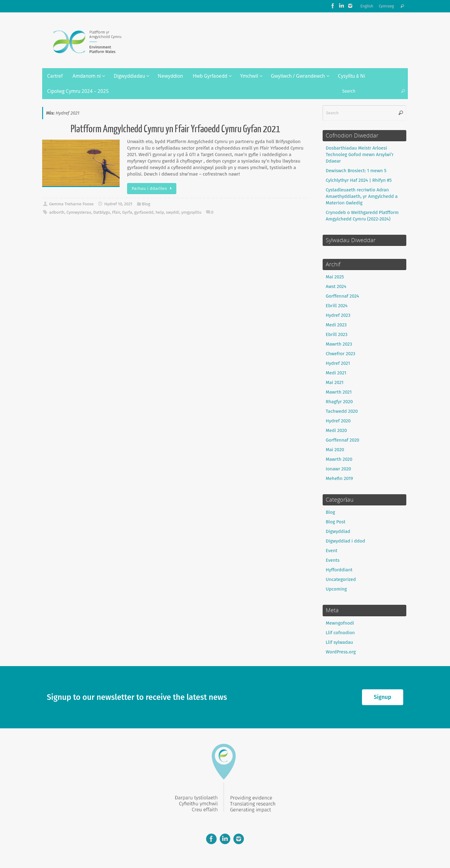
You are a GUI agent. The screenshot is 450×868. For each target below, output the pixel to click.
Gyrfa (127, 212)
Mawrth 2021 (339, 392)
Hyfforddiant (339, 570)
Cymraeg (386, 6)
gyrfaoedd (144, 212)
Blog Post (335, 522)
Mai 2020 (335, 450)
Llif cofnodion (340, 633)
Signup (382, 697)
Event (331, 551)
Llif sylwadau (339, 642)
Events (333, 560)
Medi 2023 (336, 325)
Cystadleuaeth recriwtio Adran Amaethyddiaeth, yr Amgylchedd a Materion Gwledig (362, 196)
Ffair (116, 212)
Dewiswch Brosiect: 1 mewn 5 (356, 171)
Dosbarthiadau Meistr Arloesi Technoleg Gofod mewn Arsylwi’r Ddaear (360, 155)
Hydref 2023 (338, 315)
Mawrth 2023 (339, 344)
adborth (57, 212)
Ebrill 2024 (337, 306)
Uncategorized (341, 579)
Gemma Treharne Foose (71, 204)
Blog (146, 204)
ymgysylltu (191, 212)
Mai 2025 (335, 277)
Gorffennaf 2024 (342, 296)
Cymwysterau (79, 212)
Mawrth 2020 (339, 459)
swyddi (173, 212)
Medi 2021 (336, 373)
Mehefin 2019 (339, 478)
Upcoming (336, 589)
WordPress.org (341, 652)
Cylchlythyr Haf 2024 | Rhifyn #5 (359, 180)
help (160, 212)
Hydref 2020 (338, 421)
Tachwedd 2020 (342, 411)
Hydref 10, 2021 (118, 204)
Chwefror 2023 (340, 354)
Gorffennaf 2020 (342, 440)
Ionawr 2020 (338, 469)
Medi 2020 (336, 430)
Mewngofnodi (340, 623)
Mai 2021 (335, 382)
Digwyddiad (338, 531)
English (367, 6)
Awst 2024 (336, 286)
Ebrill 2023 (337, 334)
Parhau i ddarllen (153, 188)
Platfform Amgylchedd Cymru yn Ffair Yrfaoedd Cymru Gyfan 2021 (175, 129)
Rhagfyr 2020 (339, 402)
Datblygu (102, 212)
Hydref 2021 (338, 363)
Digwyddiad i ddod (345, 541)
